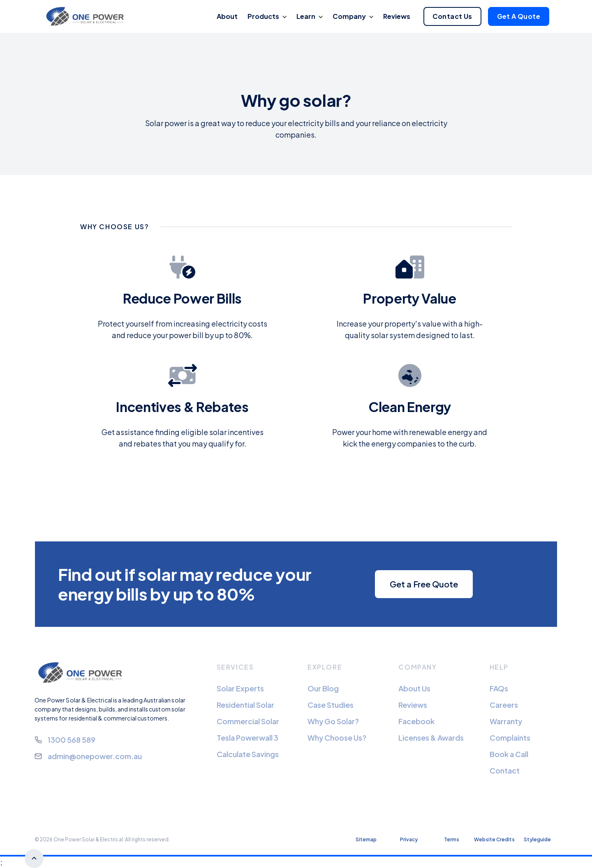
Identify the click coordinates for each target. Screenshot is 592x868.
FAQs (499, 688)
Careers (504, 705)
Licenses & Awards (431, 738)
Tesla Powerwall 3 (247, 738)
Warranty (506, 721)
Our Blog (323, 688)
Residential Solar (245, 705)
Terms (452, 839)
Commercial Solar (248, 721)
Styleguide (537, 839)
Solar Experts (240, 688)
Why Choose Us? (337, 738)
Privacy (409, 839)
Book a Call (509, 754)
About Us (414, 688)
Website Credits (494, 839)
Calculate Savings (248, 754)
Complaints (510, 738)
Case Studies (331, 705)
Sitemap (366, 839)
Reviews (413, 705)
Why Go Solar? (333, 721)
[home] (87, 17)
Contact (505, 770)
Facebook (416, 721)
